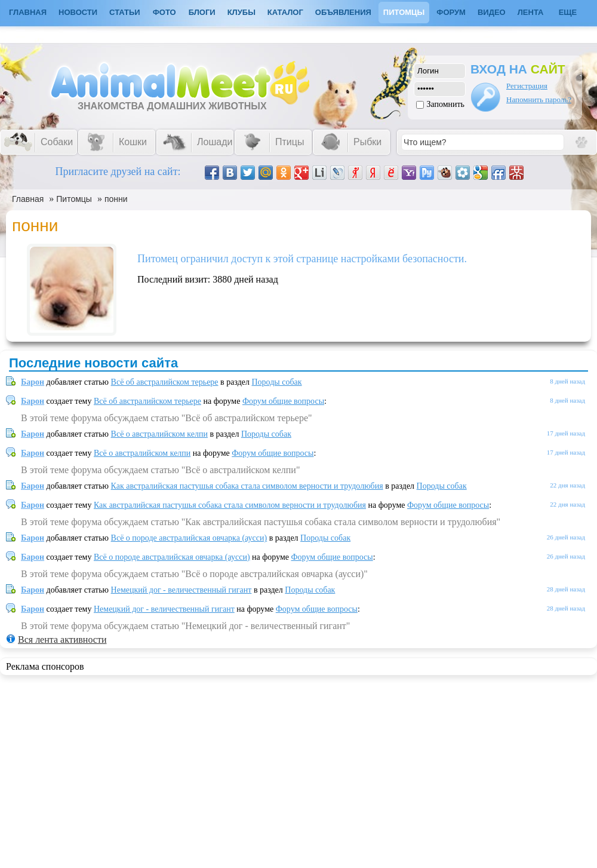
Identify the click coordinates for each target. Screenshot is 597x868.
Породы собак (277, 382)
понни (116, 199)
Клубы (241, 12)
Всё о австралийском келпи (159, 434)
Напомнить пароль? (539, 99)
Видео (492, 12)
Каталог (285, 12)
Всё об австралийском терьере (165, 382)
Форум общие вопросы (283, 401)
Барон (33, 382)
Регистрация (527, 86)
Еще (568, 12)
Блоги (202, 12)
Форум (451, 12)
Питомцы (404, 12)
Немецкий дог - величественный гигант (181, 590)
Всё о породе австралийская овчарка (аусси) (189, 538)
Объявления (343, 12)
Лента (531, 12)
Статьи (125, 12)
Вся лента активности (62, 640)
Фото (164, 12)
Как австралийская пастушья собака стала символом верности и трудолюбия (247, 486)
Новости (78, 12)
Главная (28, 199)
